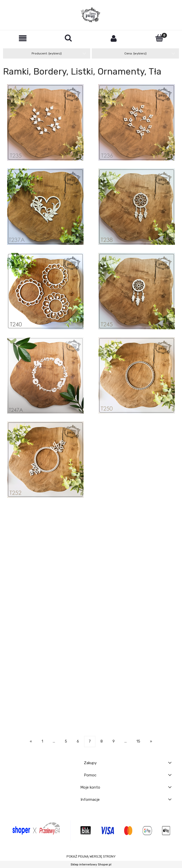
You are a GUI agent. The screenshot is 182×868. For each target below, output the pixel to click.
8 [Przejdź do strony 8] (102, 741)
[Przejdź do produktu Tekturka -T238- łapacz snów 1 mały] (137, 207)
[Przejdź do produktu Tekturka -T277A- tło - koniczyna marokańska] (137, 663)
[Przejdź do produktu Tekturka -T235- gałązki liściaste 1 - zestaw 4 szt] (45, 122)
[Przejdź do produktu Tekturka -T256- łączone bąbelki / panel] (137, 525)
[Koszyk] (159, 38)
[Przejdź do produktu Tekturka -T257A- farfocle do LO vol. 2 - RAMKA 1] (45, 571)
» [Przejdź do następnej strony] (151, 741)
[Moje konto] (114, 38)
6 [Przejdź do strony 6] (78, 741)
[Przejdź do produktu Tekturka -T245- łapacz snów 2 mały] (137, 291)
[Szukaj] (68, 38)
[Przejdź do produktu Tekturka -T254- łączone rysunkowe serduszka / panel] (45, 525)
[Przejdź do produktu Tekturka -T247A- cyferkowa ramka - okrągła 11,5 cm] (45, 375)
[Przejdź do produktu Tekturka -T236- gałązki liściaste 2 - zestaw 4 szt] (137, 122)
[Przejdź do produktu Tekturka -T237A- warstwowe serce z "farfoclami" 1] (45, 207)
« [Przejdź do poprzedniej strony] (31, 741)
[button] (23, 38)
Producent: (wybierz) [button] (47, 53)
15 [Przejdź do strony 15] (138, 741)
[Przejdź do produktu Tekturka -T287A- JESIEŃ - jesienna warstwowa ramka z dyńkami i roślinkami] (45, 709)
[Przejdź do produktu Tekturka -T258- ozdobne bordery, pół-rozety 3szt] (137, 571)
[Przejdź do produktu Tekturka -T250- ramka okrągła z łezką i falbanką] (137, 375)
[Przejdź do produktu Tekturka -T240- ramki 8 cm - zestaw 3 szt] (45, 291)
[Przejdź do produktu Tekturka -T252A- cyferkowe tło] (137, 440)
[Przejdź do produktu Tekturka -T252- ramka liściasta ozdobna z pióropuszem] (45, 460)
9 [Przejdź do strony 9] (114, 741)
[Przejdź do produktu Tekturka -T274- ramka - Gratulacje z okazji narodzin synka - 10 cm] (137, 617)
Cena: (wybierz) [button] (135, 53)
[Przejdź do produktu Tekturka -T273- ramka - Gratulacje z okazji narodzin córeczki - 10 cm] (45, 617)
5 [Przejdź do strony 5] (66, 741)
